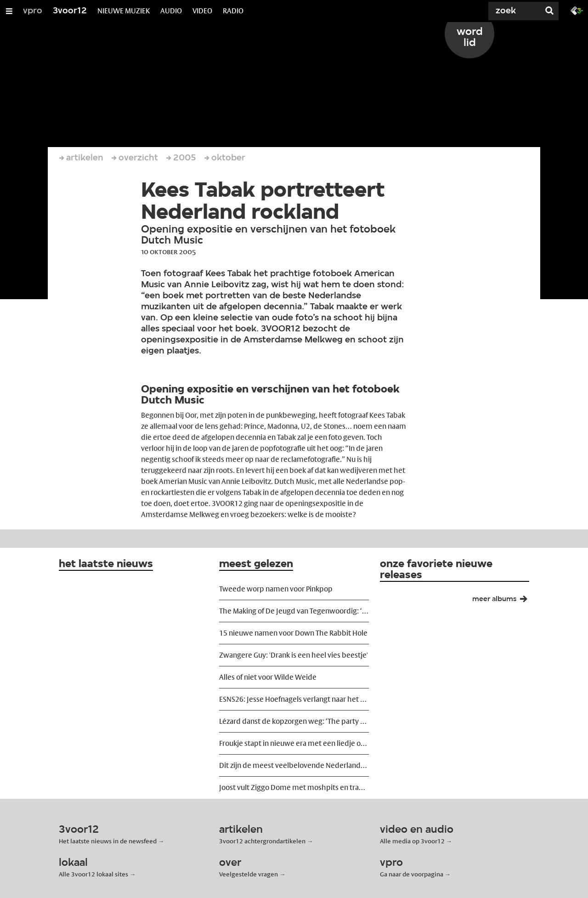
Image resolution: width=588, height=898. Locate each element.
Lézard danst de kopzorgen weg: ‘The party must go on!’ (294, 721)
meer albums (503, 601)
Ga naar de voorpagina (412, 874)
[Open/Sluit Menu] (9, 11)
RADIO (233, 11)
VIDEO (202, 11)
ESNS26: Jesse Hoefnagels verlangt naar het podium (294, 699)
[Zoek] (505, 11)
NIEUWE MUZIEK (124, 11)
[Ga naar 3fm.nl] (577, 10)
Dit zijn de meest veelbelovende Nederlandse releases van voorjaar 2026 (294, 765)
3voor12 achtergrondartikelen (262, 841)
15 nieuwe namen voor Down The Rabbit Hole (293, 633)
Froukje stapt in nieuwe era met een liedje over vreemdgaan (294, 743)
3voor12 (70, 11)
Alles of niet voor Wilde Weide (268, 677)
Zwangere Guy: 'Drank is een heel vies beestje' (294, 655)
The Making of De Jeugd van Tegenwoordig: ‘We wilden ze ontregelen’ (294, 611)
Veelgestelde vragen (249, 874)
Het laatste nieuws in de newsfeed (108, 841)
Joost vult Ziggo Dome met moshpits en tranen (294, 787)
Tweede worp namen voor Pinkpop (276, 589)
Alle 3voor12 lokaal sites (93, 874)
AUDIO (171, 11)
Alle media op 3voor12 (412, 841)
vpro (33, 11)
